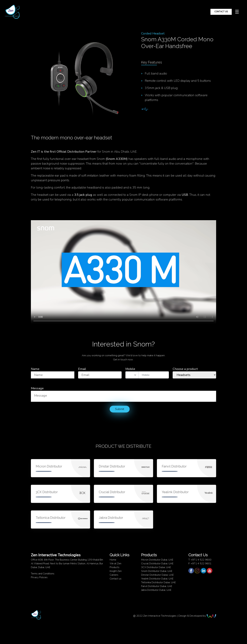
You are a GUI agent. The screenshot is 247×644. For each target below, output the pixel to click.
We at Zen (115, 564)
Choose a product (185, 369)
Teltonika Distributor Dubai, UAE (158, 582)
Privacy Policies (39, 577)
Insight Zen (116, 571)
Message (37, 388)
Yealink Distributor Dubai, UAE (157, 579)
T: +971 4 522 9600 (200, 560)
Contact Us (221, 12)
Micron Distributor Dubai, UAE (157, 560)
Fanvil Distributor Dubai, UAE (157, 586)
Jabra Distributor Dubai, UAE (156, 590)
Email (82, 369)
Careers (114, 575)
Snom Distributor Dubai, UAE (157, 571)
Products (115, 567)
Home (113, 560)
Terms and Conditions (43, 574)
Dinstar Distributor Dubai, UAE (157, 575)
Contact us (116, 579)
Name (35, 369)
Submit (120, 409)
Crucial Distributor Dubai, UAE (157, 564)
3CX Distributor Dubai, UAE (156, 567)
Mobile (130, 369)
